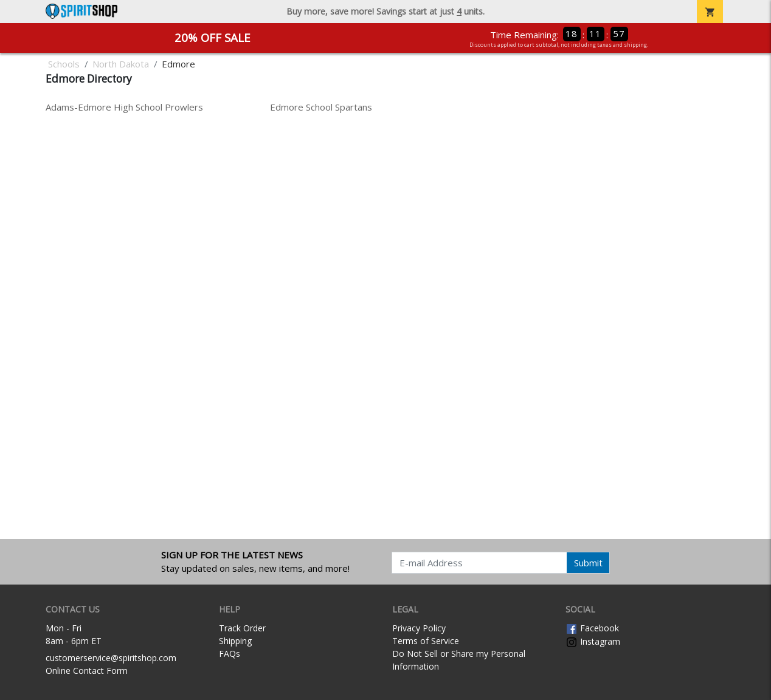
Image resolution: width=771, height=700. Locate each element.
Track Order (242, 628)
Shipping (235, 641)
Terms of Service (426, 641)
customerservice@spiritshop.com (111, 658)
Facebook (592, 628)
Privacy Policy (419, 628)
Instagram (593, 641)
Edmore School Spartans (321, 107)
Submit (588, 563)
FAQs (230, 654)
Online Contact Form (87, 671)
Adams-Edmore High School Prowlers (124, 107)
